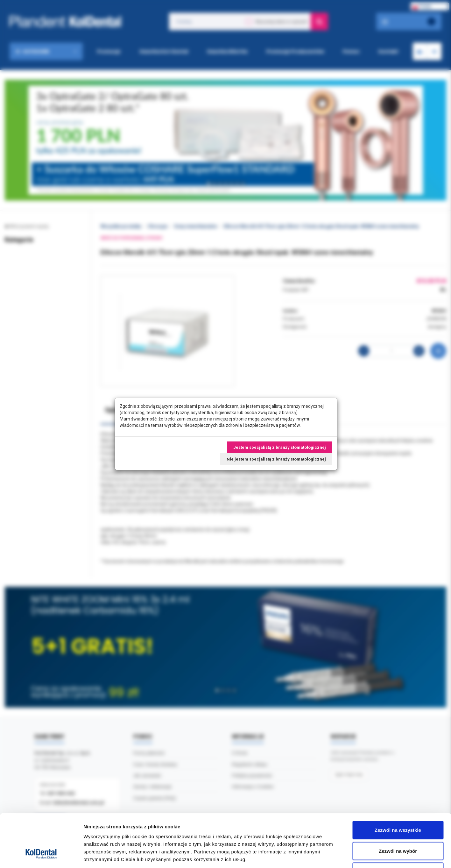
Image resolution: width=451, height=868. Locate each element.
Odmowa (398, 826)
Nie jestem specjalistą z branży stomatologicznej (276, 459)
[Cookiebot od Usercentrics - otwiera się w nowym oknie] (41, 856)
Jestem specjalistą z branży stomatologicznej (280, 447)
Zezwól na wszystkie (398, 785)
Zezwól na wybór (398, 806)
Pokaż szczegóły (340, 855)
